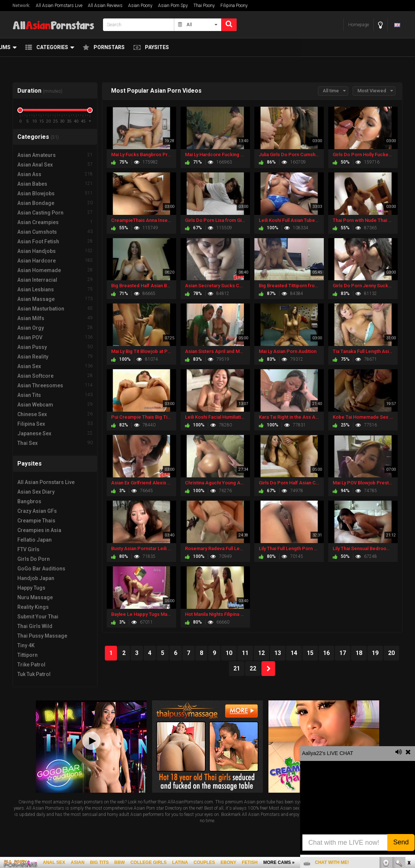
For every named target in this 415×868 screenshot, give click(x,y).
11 (245, 653)
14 (294, 653)
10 (229, 653)
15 (310, 653)
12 (261, 653)
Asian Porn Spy (173, 6)
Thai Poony (204, 6)
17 (343, 653)
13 (278, 653)
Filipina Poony (234, 6)
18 (359, 653)
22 (253, 668)
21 (237, 668)
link (409, 753)
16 (326, 653)
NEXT (268, 669)
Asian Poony (140, 6)
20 (391, 653)
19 (375, 653)
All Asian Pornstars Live (59, 6)
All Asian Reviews (105, 6)
